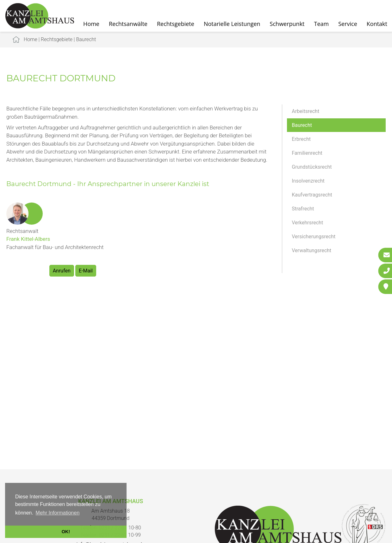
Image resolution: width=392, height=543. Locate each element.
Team (322, 24)
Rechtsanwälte (128, 24)
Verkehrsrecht (307, 223)
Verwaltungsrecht (311, 250)
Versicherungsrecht (314, 237)
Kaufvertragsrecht (312, 195)
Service (348, 24)
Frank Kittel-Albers (28, 239)
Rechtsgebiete (176, 24)
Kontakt (377, 24)
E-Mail (86, 271)
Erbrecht (301, 139)
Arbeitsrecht (305, 111)
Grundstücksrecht (312, 167)
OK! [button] (66, 532)
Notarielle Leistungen (232, 24)
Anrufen (62, 271)
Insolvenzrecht (308, 181)
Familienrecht (307, 153)
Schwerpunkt (287, 24)
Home (31, 39)
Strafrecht (303, 209)
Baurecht (86, 39)
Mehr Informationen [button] (58, 513)
